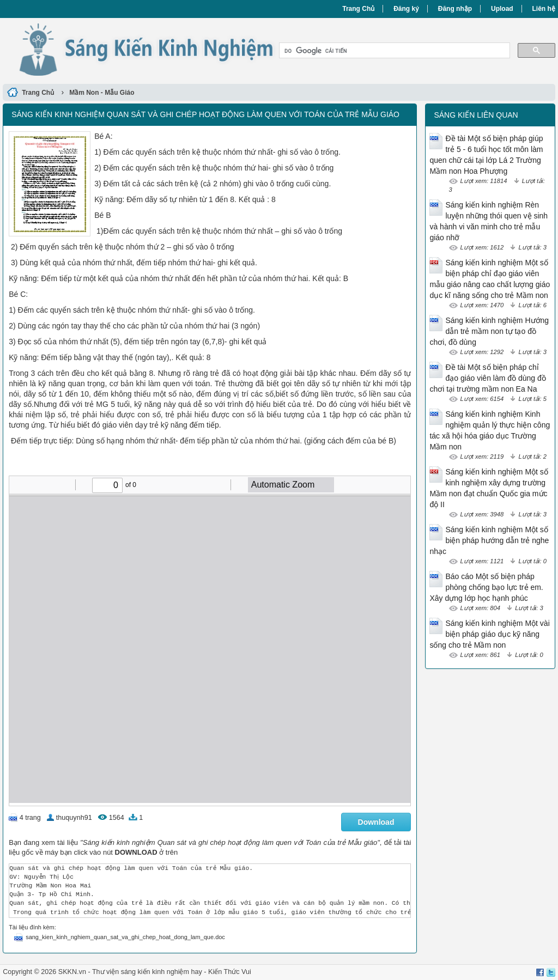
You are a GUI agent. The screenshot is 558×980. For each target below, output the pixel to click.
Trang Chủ (358, 9)
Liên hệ (544, 9)
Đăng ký (406, 9)
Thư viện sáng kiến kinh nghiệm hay (147, 972)
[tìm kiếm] (393, 51)
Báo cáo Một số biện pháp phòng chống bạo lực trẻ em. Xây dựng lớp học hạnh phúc (486, 587)
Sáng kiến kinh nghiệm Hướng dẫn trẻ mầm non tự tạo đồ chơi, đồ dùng (489, 331)
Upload (502, 9)
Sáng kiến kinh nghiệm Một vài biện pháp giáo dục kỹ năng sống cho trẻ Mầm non (489, 634)
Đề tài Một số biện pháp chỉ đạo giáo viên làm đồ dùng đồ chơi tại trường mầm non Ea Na (487, 378)
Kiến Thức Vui (230, 972)
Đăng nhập (455, 9)
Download (376, 822)
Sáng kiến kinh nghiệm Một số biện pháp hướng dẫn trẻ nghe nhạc (489, 540)
